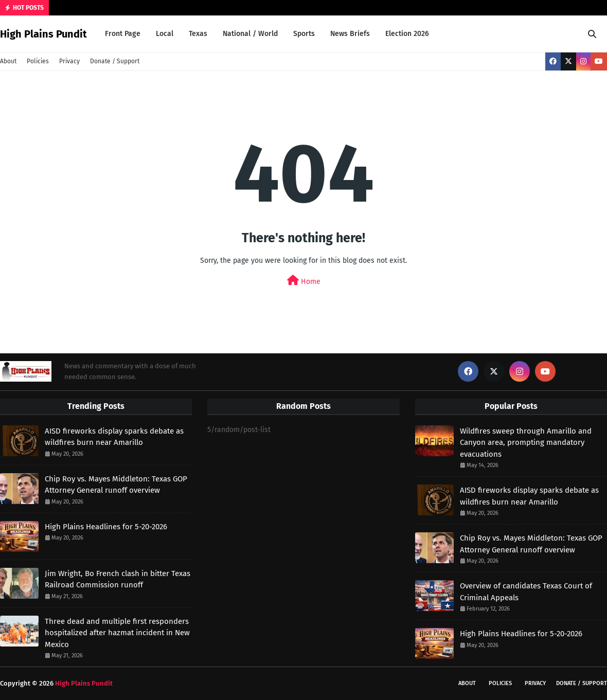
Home (304, 281)
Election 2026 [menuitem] (407, 34)
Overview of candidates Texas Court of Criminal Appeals (526, 592)
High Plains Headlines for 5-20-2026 (106, 527)
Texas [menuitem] (198, 34)
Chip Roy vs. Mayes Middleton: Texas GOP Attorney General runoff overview (116, 485)
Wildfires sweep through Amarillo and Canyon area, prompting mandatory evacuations (526, 443)
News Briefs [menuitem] (350, 34)
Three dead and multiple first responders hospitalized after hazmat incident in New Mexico (117, 633)
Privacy (69, 61)
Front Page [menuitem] (123, 34)
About (8, 61)
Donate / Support (115, 61)
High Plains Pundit (43, 34)
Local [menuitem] (165, 34)
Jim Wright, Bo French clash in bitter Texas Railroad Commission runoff (118, 579)
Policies (38, 61)
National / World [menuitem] (250, 34)
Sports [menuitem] (304, 34)
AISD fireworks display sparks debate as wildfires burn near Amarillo (114, 437)
